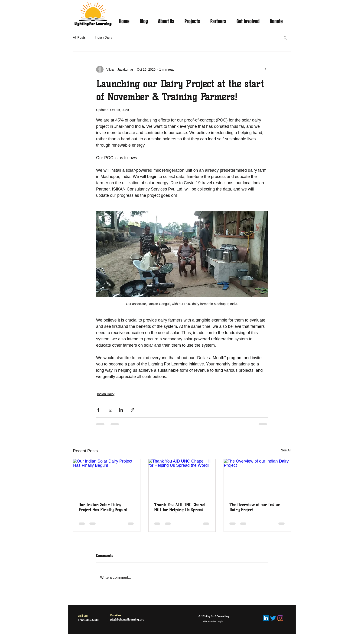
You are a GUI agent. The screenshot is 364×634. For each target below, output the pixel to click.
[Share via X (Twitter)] (110, 410)
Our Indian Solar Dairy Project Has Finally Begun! (103, 507)
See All (286, 450)
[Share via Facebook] (98, 410)
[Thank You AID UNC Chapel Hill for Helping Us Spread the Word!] (182, 478)
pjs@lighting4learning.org (127, 619)
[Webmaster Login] (213, 622)
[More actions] (265, 69)
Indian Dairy (103, 37)
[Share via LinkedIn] (121, 410)
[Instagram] (280, 618)
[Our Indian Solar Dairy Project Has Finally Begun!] (107, 478)
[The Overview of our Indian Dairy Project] (257, 478)
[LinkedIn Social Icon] (266, 618)
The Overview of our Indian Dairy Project (255, 507)
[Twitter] (273, 618)
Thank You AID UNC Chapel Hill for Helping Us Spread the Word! (180, 507)
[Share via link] (132, 410)
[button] (285, 38)
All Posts (79, 37)
